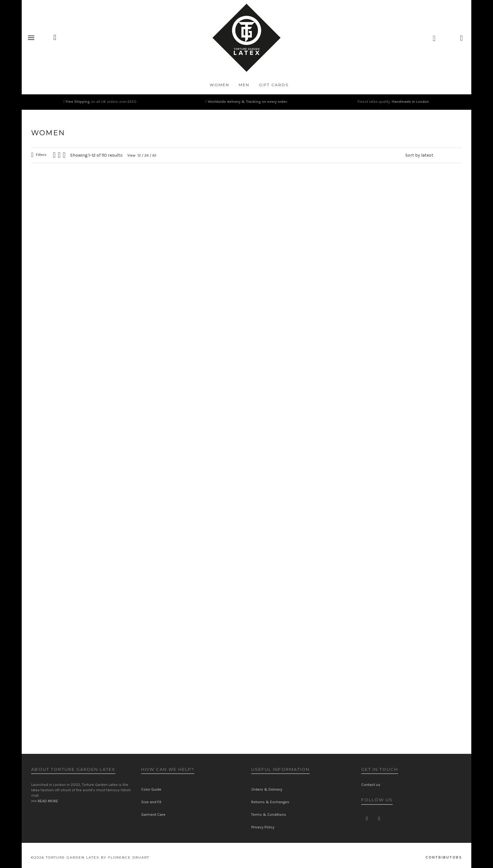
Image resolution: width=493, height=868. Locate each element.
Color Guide (151, 789)
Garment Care (153, 815)
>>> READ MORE (45, 801)
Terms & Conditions (269, 815)
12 (139, 155)
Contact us (371, 785)
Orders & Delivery (267, 789)
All (154, 155)
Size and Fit (151, 802)
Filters (41, 155)
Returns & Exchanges (270, 802)
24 (147, 155)
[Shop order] (434, 155)
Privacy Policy (263, 827)
